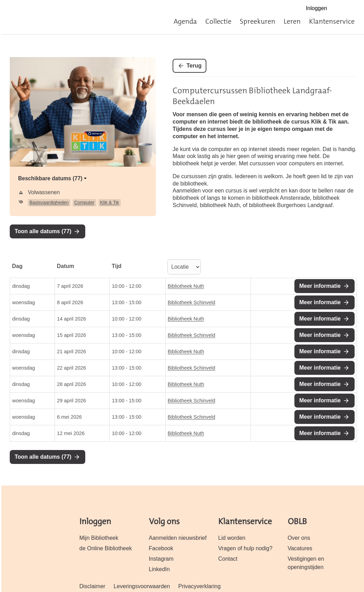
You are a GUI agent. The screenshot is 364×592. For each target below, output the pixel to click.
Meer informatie (320, 286)
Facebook (338, 9)
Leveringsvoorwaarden (142, 586)
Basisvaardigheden (49, 202)
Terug (194, 66)
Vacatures (300, 548)
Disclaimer (92, 586)
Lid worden (232, 538)
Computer (84, 202)
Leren (292, 21)
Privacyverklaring (199, 586)
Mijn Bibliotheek (99, 538)
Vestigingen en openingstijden (306, 563)
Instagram (353, 9)
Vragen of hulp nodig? (245, 548)
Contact (228, 559)
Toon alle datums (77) (43, 231)
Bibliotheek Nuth (186, 286)
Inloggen (316, 8)
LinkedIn (159, 569)
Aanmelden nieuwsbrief (178, 538)
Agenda (185, 21)
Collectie (218, 21)
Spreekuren (258, 21)
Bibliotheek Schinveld (192, 302)
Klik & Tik (110, 202)
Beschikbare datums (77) (53, 178)
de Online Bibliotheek (106, 548)
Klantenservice (332, 21)
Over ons (299, 538)
